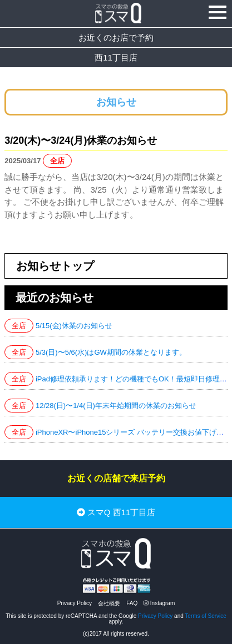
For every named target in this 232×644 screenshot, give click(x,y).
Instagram (159, 603)
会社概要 (109, 603)
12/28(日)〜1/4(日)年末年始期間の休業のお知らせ (116, 406)
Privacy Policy (75, 603)
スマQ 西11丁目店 (116, 513)
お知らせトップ (55, 266)
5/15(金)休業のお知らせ (74, 326)
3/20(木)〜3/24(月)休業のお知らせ (81, 140)
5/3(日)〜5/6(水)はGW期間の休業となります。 (111, 352)
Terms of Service (205, 616)
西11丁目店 (116, 57)
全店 (57, 161)
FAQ (132, 603)
